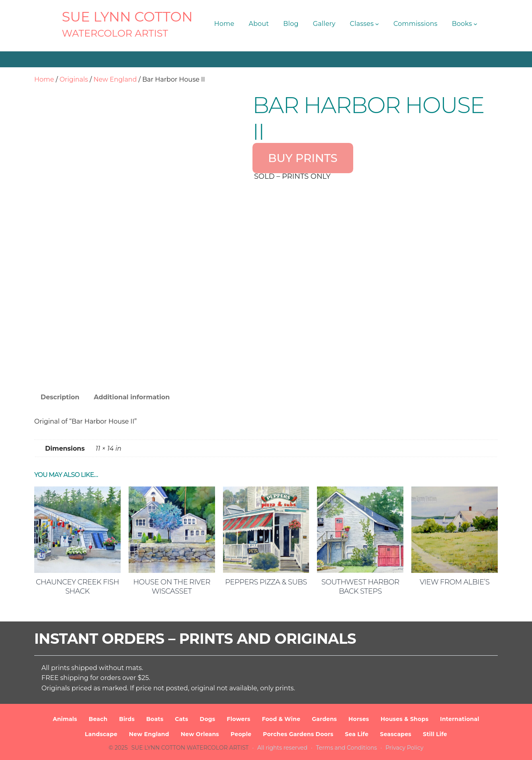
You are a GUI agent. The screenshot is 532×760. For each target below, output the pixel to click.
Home (44, 79)
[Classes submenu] (377, 24)
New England (115, 79)
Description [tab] (60, 397)
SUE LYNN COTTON (127, 17)
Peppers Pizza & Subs (266, 582)
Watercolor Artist (115, 33)
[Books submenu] (475, 24)
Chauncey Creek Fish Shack (77, 587)
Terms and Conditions (347, 748)
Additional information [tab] (132, 397)
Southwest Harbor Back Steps (360, 587)
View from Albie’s (455, 582)
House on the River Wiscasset (172, 587)
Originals (74, 79)
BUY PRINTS (303, 158)
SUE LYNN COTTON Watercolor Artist (190, 748)
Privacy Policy (404, 748)
